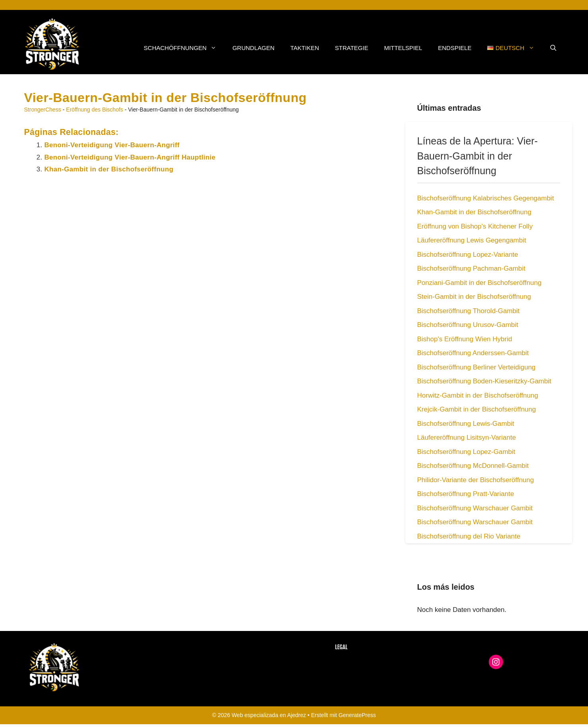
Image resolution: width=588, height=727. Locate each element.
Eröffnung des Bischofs (94, 110)
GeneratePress (357, 715)
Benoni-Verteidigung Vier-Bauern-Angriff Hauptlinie (130, 157)
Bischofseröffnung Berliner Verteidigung (476, 367)
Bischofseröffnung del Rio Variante (469, 536)
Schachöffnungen (184, 48)
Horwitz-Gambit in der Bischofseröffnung (478, 395)
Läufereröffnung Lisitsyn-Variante (467, 438)
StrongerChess (43, 110)
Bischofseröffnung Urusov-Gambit (468, 325)
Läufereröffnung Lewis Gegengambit (472, 240)
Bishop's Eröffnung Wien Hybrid (465, 339)
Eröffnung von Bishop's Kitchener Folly (475, 226)
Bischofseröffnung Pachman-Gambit (471, 268)
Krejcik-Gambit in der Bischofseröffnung (477, 409)
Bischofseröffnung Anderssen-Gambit (473, 353)
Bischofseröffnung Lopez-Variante (468, 255)
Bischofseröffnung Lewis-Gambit (466, 424)
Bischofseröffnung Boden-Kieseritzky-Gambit (484, 381)
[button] (553, 48)
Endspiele (455, 48)
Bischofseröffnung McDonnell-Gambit (473, 466)
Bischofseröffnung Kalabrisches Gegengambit (486, 198)
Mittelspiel (403, 48)
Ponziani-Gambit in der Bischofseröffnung (479, 283)
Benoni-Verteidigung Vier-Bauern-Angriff (112, 145)
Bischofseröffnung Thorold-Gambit (468, 311)
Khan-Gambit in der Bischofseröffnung (109, 169)
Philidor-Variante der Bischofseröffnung (476, 480)
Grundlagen (253, 48)
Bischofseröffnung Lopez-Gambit (466, 452)
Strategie (352, 48)
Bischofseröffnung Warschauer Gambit (475, 508)
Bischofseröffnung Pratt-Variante (466, 494)
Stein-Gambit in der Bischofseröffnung (474, 297)
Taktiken (305, 48)
